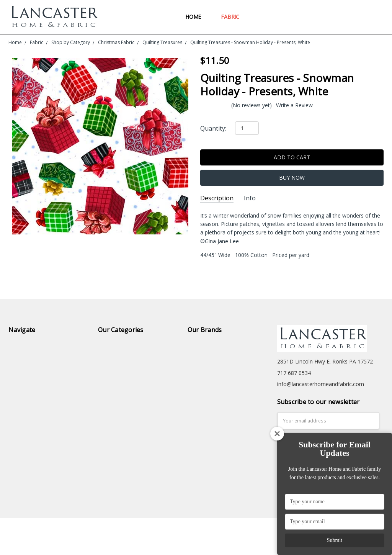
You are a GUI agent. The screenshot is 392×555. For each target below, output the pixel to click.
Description (217, 198)
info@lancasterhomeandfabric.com (321, 384)
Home (197, 17)
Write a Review (294, 105)
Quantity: (213, 128)
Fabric (234, 17)
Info (250, 198)
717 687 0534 (294, 373)
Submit (335, 540)
